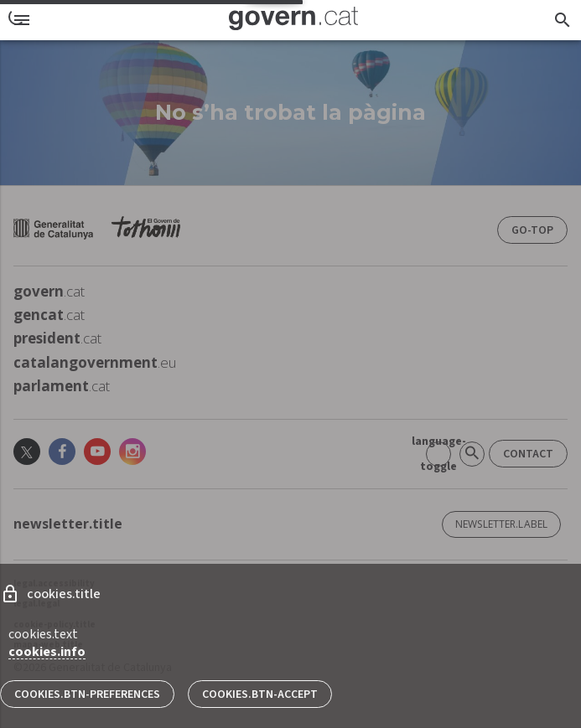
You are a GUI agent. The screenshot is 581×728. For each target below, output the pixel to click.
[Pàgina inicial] (293, 20)
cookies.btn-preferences (87, 694)
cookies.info (47, 652)
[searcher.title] (562, 20)
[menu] (22, 20)
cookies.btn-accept (260, 694)
